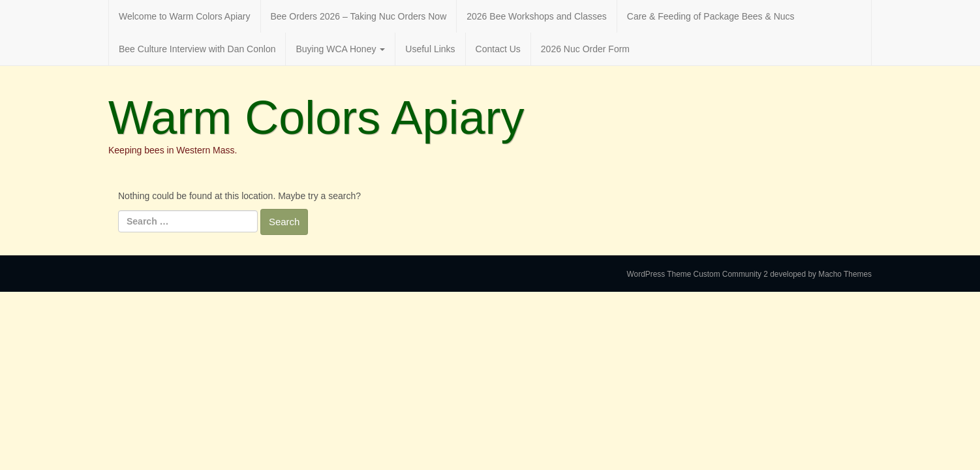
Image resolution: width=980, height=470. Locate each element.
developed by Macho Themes (821, 274)
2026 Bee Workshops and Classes (537, 16)
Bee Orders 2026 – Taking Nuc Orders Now (359, 16)
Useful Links (430, 49)
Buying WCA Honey (340, 49)
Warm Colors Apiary (316, 117)
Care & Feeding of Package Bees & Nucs (711, 16)
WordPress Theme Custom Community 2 (697, 274)
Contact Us (498, 49)
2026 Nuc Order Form (585, 49)
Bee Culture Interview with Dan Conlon (197, 49)
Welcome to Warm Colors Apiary (185, 16)
